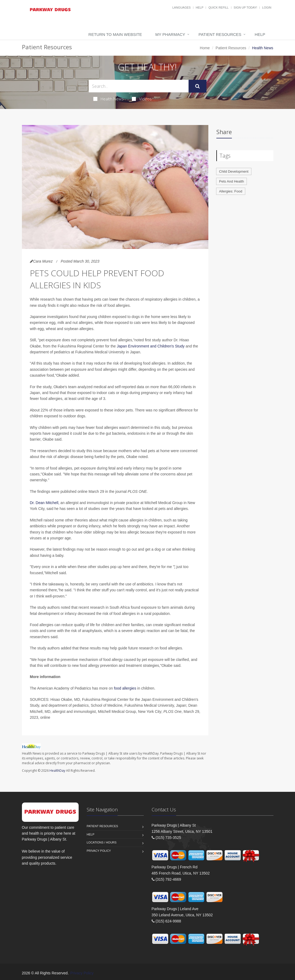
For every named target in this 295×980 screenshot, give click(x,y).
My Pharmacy (170, 34)
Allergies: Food (231, 191)
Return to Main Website (115, 34)
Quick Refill (218, 7)
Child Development (234, 171)
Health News (108, 99)
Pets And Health (231, 181)
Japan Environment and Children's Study (151, 346)
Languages (181, 7)
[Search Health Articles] (139, 86)
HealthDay (57, 771)
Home (205, 48)
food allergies (125, 688)
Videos (142, 99)
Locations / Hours (102, 842)
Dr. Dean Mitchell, (45, 503)
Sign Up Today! (246, 7)
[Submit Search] (198, 86)
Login (267, 7)
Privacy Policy (99, 851)
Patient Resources (220, 34)
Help (200, 7)
